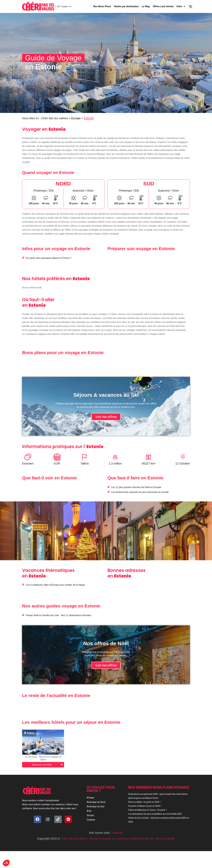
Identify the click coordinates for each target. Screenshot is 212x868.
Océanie (91, 820)
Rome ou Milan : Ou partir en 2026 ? (145, 802)
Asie (89, 811)
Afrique (90, 798)
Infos (181, 6)
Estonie (89, 118)
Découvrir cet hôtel (48, 764)
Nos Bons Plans (102, 6)
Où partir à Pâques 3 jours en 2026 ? (145, 806)
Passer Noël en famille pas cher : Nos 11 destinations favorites (59, 615)
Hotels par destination (126, 6)
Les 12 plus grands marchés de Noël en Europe (136, 487)
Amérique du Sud (95, 806)
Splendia (117, 833)
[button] (190, 7)
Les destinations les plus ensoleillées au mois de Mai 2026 (155, 814)
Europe (76, 118)
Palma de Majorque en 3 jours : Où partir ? (147, 810)
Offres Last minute (163, 6)
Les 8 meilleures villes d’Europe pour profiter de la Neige (55, 585)
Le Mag (146, 6)
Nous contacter (165, 839)
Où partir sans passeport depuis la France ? (49, 258)
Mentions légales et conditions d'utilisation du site (121, 839)
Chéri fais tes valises (54, 118)
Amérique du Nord (96, 802)
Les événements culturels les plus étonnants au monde (140, 492)
